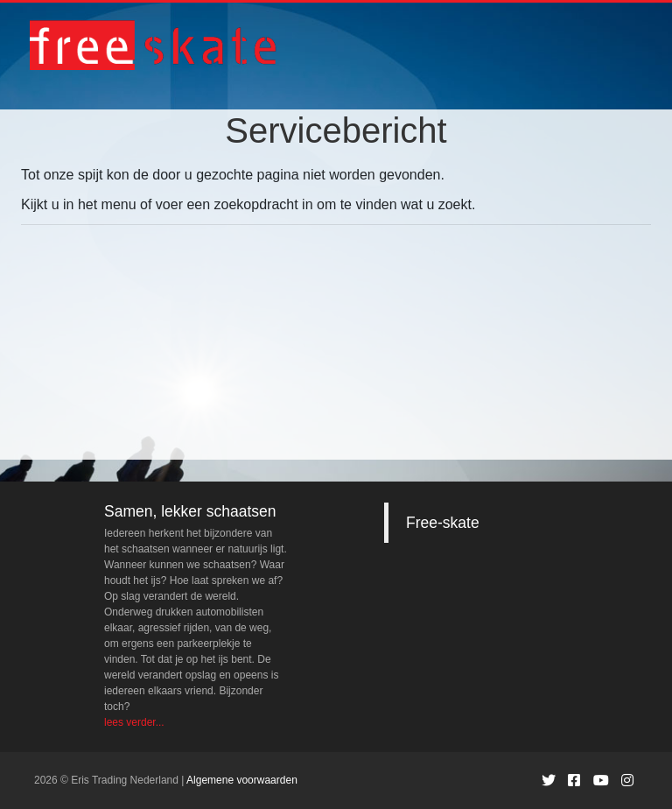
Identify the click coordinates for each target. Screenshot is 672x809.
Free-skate (443, 523)
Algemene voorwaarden (242, 780)
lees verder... (134, 722)
